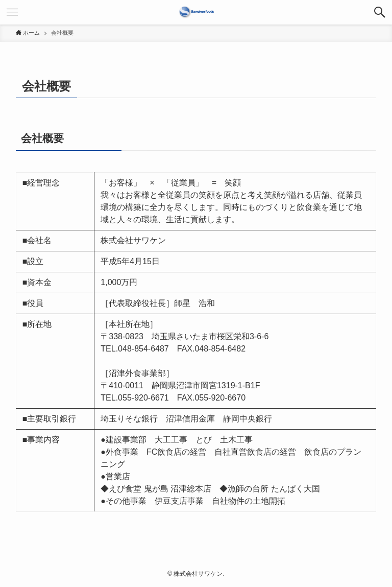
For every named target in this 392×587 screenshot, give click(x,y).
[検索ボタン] (380, 12)
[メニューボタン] (12, 12)
